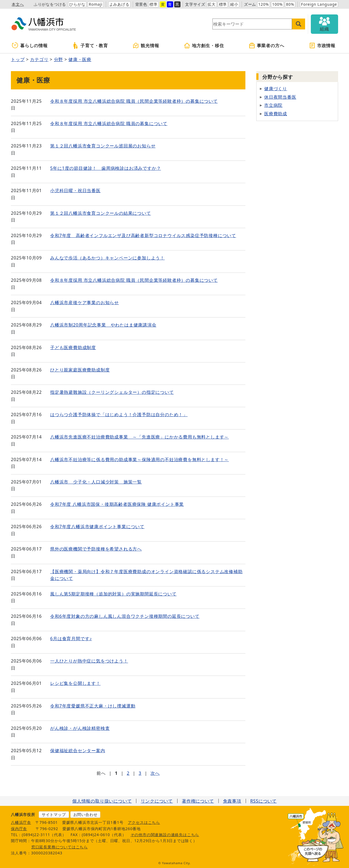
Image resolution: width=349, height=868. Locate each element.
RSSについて (264, 801)
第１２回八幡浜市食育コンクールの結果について (101, 213)
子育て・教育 (90, 46)
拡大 (212, 4)
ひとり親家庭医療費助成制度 (80, 370)
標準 (154, 4)
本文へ (18, 4)
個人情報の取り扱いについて (102, 801)
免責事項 (232, 801)
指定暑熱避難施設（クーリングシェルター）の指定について (112, 392)
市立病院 (273, 105)
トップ (18, 59)
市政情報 (322, 46)
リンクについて (157, 801)
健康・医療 (80, 59)
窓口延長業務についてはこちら (60, 847)
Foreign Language (319, 4)
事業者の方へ (267, 46)
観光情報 (146, 46)
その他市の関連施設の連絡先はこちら (165, 835)
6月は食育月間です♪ (71, 639)
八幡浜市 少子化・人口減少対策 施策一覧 (96, 482)
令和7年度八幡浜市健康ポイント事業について (97, 527)
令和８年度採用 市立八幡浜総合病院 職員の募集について (109, 123)
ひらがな (77, 4)
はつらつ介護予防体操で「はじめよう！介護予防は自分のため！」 (119, 415)
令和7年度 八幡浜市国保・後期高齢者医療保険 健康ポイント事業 (117, 504)
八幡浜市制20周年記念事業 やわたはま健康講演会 (103, 325)
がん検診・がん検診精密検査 (80, 728)
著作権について (198, 801)
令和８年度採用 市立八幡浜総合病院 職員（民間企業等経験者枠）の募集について (134, 101)
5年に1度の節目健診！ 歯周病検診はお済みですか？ (106, 168)
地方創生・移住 (204, 46)
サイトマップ (54, 814)
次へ (155, 773)
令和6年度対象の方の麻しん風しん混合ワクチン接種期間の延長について (125, 616)
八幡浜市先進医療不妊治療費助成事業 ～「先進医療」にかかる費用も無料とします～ (139, 437)
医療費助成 (276, 114)
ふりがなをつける (50, 4)
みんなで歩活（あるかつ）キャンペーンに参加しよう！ (107, 258)
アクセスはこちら (144, 822)
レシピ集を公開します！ (75, 683)
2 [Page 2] (128, 773)
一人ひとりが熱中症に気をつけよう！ (89, 661)
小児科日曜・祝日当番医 (75, 190)
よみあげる (119, 4)
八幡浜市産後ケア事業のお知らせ (85, 303)
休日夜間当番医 (280, 97)
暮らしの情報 (30, 46)
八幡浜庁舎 (21, 822)
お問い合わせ (85, 814)
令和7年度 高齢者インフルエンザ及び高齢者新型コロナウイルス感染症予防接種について (143, 235)
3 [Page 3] (140, 773)
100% (277, 4)
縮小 (234, 4)
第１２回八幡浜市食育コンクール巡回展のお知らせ (103, 146)
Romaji (95, 4)
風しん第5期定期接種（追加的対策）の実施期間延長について (113, 594)
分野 (59, 59)
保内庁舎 (19, 829)
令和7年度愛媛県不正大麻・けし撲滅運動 (93, 706)
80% (290, 4)
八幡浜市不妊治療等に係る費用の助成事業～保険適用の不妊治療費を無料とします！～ (139, 459)
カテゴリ (39, 59)
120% (264, 4)
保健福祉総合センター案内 (78, 751)
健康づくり (276, 89)
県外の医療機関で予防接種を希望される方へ (96, 549)
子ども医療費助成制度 (73, 347)
